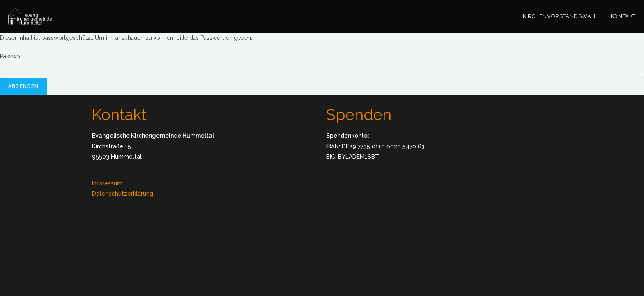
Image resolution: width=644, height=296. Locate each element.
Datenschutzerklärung (123, 194)
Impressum (107, 183)
